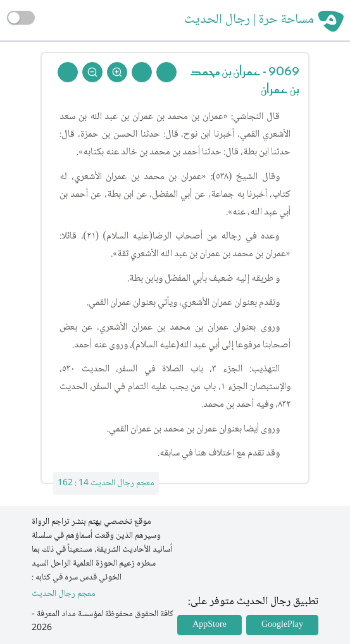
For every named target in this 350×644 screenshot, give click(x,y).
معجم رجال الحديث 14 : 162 (106, 483)
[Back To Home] (68, 72)
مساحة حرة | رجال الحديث (249, 20)
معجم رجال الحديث (64, 594)
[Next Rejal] (142, 72)
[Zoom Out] (92, 72)
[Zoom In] (117, 72)
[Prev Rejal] (166, 72)
